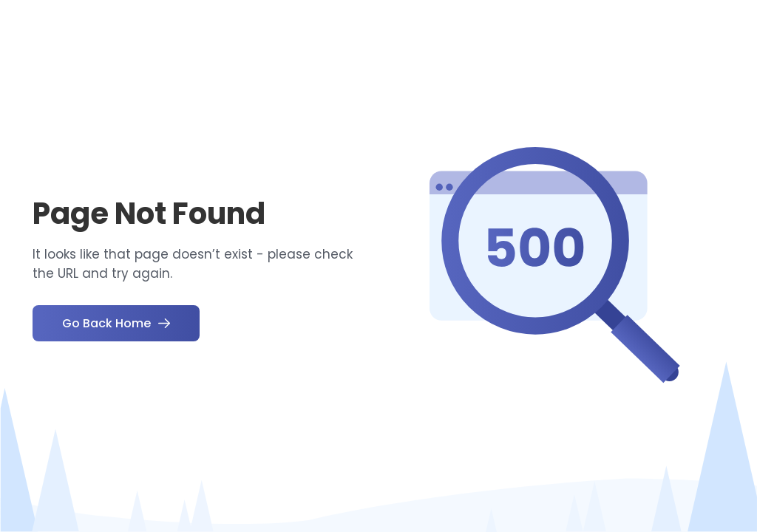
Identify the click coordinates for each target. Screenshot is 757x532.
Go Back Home (116, 323)
